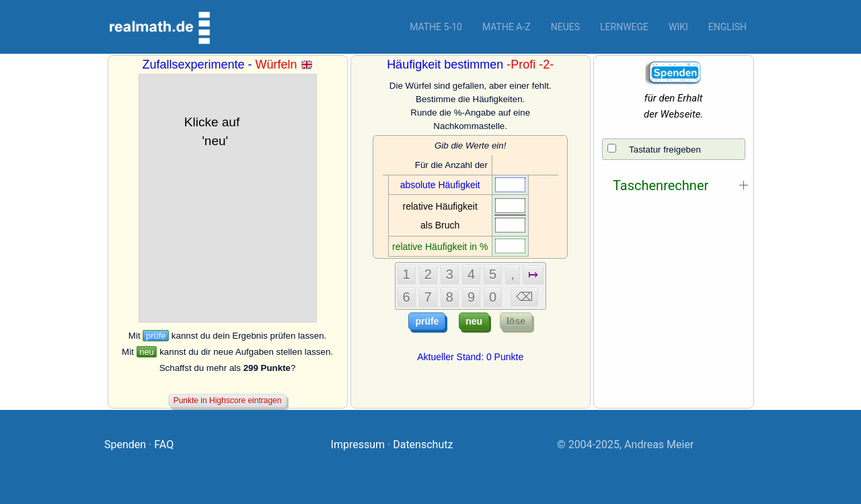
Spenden (125, 445)
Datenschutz (423, 445)
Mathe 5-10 (436, 27)
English (727, 27)
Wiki (678, 27)
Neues (565, 27)
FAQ (164, 445)
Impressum (358, 445)
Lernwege (624, 27)
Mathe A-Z (507, 27)
